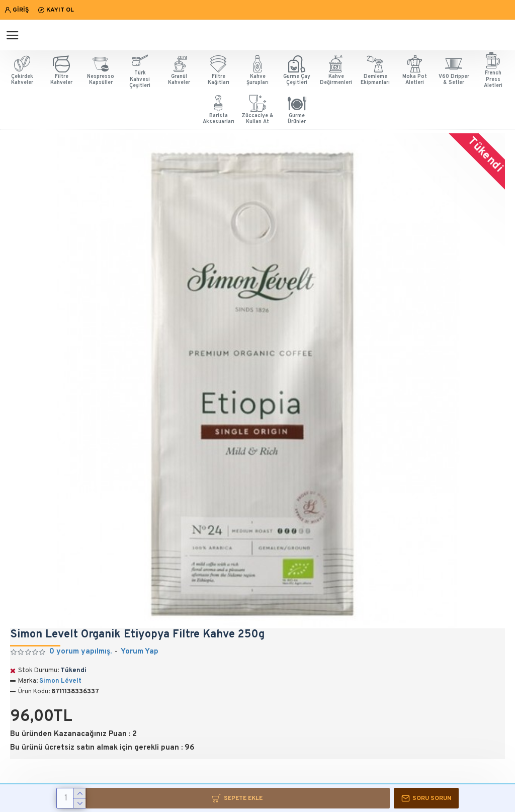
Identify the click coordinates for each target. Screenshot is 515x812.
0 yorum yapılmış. (80, 652)
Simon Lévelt (60, 681)
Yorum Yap (140, 652)
